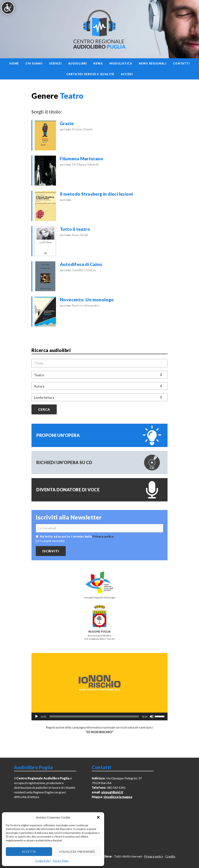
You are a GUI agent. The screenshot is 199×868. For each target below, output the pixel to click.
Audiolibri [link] (78, 63)
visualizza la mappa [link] (118, 797)
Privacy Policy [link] (61, 861)
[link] (45, 135)
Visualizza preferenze (77, 852)
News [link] (98, 63)
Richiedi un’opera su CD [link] (64, 462)
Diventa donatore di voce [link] (68, 490)
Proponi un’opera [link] (58, 435)
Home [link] (14, 63)
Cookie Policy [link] (43, 861)
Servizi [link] (55, 63)
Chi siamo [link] (34, 63)
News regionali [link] (153, 63)
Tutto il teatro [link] (75, 229)
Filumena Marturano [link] (82, 159)
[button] (98, 817)
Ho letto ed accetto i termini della (77, 536)
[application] (99, 716)
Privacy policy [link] (103, 536)
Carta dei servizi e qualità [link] (90, 74)
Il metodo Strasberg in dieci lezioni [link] (96, 194)
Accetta (29, 852)
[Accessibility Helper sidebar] (8, 8)
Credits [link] (170, 856)
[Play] (37, 716)
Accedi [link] (127, 74)
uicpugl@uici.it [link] (112, 792)
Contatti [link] (181, 63)
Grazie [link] (67, 123)
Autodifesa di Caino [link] (81, 264)
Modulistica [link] (121, 63)
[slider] (94, 716)
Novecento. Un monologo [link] (87, 300)
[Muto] (152, 716)
